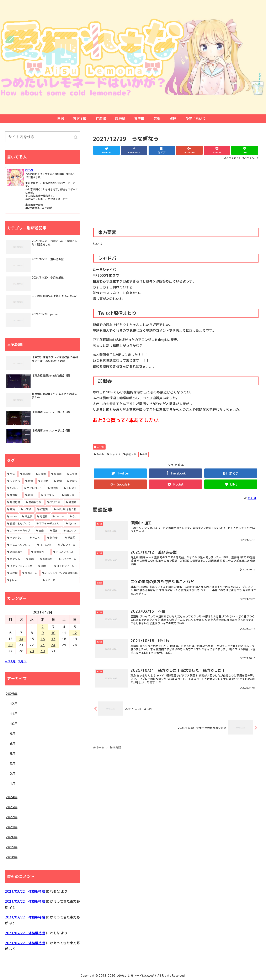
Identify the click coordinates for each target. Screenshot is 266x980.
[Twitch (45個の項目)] (13, 488)
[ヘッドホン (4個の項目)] (16, 538)
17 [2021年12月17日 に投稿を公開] (53, 639)
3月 (13, 764)
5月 (13, 754)
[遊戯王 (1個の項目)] (44, 566)
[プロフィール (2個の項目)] (68, 545)
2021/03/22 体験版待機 (25, 891)
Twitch (100, 454)
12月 (14, 704)
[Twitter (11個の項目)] (59, 517)
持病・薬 (131, 454)
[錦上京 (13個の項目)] (27, 517)
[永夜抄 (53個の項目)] (44, 481)
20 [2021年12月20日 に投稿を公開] (10, 645)
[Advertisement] (176, 192)
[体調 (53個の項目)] (58, 481)
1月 (13, 784)
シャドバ (115, 454)
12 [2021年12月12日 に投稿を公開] (75, 633)
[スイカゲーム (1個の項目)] (68, 559)
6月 (13, 744)
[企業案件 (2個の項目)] (40, 552)
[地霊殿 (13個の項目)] (43, 517)
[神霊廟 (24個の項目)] (72, 502)
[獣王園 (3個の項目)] (71, 538)
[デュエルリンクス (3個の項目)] (20, 545)
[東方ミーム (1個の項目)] (30, 573)
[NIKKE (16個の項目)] (12, 517)
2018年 (12, 857)
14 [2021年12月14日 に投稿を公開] (21, 639)
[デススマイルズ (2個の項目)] (66, 552)
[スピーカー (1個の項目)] (60, 580)
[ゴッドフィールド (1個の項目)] (66, 566)
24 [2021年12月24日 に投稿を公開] (53, 645)
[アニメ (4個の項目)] (36, 538)
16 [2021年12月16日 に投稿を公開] (43, 639)
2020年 (12, 837)
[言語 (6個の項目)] (55, 531)
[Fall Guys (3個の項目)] (45, 545)
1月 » (22, 661)
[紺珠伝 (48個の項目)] (72, 481)
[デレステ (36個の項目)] (71, 488)
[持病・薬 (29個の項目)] (70, 495)
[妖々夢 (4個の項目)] (54, 538)
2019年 (12, 847)
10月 (14, 724)
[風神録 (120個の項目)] (26, 474)
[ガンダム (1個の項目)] (14, 559)
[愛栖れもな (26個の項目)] (34, 502)
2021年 (12, 827)
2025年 (12, 694)
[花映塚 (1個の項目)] (13, 573)
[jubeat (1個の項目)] (23, 580)
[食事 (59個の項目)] (30, 481)
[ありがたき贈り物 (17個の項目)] (66, 509)
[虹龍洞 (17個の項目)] (43, 509)
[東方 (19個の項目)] (12, 509)
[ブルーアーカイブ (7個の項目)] (19, 531)
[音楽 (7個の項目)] (41, 531)
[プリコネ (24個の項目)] (55, 502)
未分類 (101, 447)
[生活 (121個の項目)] (12, 474)
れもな (29, 170)
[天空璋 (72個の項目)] (72, 474)
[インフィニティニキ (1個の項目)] (20, 566)
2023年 (12, 807)
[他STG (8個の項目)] (72, 524)
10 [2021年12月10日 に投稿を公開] (53, 633)
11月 (14, 714)
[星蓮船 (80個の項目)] (57, 474)
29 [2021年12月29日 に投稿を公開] (32, 651)
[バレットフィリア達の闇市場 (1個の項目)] (60, 573)
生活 (145, 454)
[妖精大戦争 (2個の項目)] (17, 552)
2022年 (12, 817)
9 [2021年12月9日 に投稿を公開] (43, 633)
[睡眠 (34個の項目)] (31, 495)
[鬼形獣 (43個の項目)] (53, 488)
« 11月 (10, 661)
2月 (13, 774)
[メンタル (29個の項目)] (49, 495)
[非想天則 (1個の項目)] (47, 559)
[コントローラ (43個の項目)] (34, 488)
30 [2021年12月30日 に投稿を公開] (43, 651)
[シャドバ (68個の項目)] (14, 481)
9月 (13, 734)
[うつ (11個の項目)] (74, 517)
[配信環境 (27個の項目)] (14, 502)
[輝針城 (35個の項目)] (14, 495)
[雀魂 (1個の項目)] (31, 559)
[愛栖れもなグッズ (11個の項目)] (20, 524)
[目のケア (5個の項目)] (71, 531)
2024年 (12, 797)
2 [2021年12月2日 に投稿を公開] (43, 627)
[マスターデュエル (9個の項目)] (49, 524)
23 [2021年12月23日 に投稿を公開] (43, 645)
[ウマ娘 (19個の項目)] (27, 509)
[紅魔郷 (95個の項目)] (41, 474)
